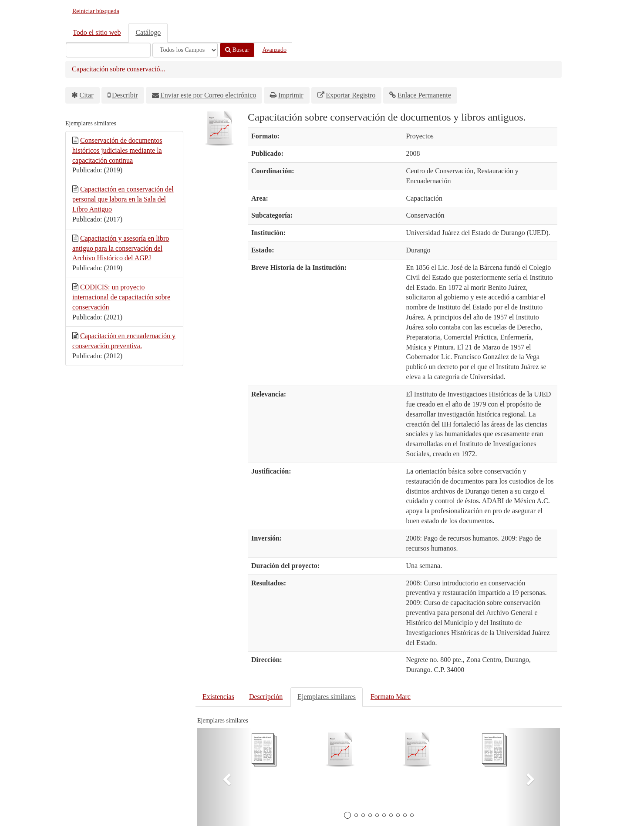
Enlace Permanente (424, 95)
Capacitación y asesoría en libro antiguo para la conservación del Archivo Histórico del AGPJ (121, 248)
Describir (125, 95)
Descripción (266, 697)
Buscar (237, 50)
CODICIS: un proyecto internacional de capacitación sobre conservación (121, 297)
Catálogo (148, 32)
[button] (224, 777)
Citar (87, 95)
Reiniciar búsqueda (96, 11)
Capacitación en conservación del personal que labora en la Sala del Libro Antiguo (123, 199)
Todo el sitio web (97, 32)
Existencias (218, 697)
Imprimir (291, 95)
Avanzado (274, 50)
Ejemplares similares (327, 697)
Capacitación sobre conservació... (119, 69)
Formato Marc (391, 697)
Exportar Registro (351, 95)
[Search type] (185, 50)
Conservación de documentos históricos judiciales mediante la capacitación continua (117, 150)
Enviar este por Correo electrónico (208, 95)
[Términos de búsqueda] (108, 50)
